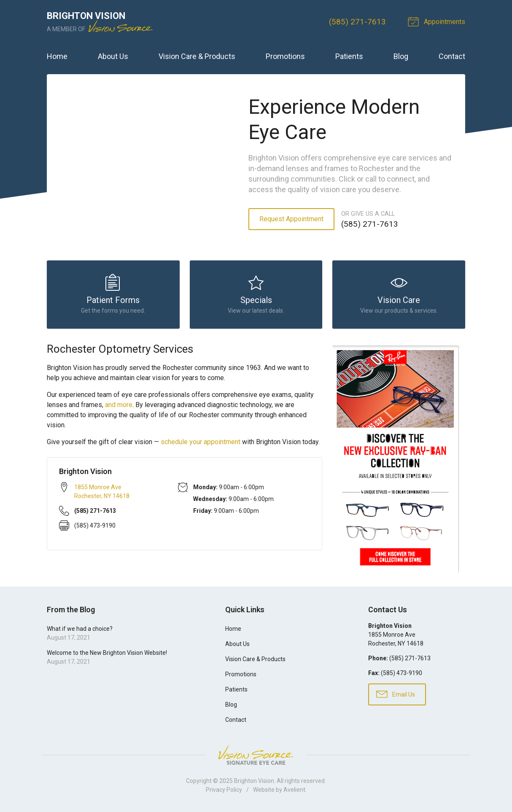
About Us (113, 56)
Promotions (285, 56)
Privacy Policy (224, 790)
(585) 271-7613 (357, 22)
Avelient (294, 790)
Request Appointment (291, 219)
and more (119, 405)
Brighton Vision (254, 781)
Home (57, 56)
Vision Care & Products (197, 56)
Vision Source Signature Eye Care (256, 755)
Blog (401, 56)
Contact (452, 56)
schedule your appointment (201, 442)
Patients (349, 56)
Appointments (438, 21)
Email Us (396, 694)
